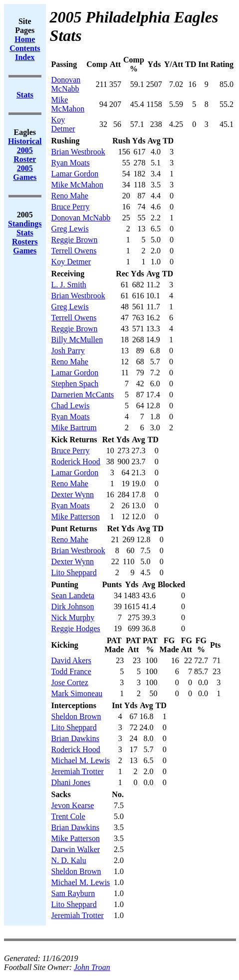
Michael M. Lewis (81, 760)
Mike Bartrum (74, 428)
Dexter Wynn (73, 494)
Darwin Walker (76, 849)
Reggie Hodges (76, 628)
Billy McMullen (77, 340)
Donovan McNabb (66, 84)
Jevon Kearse (73, 805)
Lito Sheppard (74, 572)
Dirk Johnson (73, 606)
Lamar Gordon (75, 174)
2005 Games (25, 173)
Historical (25, 141)
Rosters (25, 242)
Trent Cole (68, 816)
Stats (25, 233)
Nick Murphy (73, 617)
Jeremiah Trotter (78, 771)
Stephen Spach (75, 384)
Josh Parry (68, 351)
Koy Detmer (63, 124)
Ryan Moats (71, 163)
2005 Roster (25, 155)
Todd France (71, 671)
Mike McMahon (68, 104)
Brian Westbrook (78, 152)
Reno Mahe (70, 196)
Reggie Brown (75, 240)
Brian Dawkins (75, 738)
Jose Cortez (70, 682)
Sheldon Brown (76, 716)
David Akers (71, 660)
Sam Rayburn (73, 893)
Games (25, 251)
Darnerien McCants (83, 395)
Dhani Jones (71, 782)
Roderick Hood (76, 462)
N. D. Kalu (69, 860)
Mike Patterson (76, 516)
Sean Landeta (73, 595)
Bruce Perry (71, 207)
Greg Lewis (70, 229)
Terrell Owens (74, 251)
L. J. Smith (69, 285)
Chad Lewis (71, 406)
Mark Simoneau (77, 693)
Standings (25, 224)
